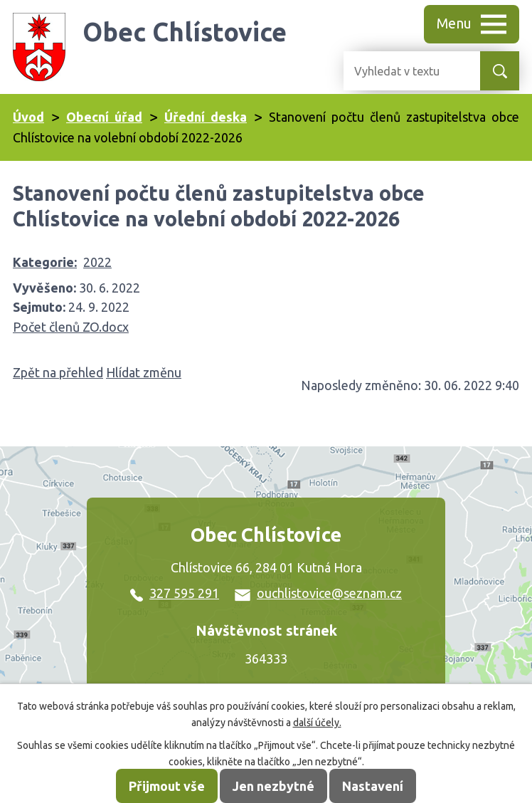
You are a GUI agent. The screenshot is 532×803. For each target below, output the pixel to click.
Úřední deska (206, 117)
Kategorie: (45, 262)
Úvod (28, 117)
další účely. (317, 723)
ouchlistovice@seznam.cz (318, 593)
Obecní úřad (104, 117)
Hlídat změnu (144, 372)
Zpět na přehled (58, 372)
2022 (97, 262)
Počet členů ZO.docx (71, 327)
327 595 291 (175, 593)
